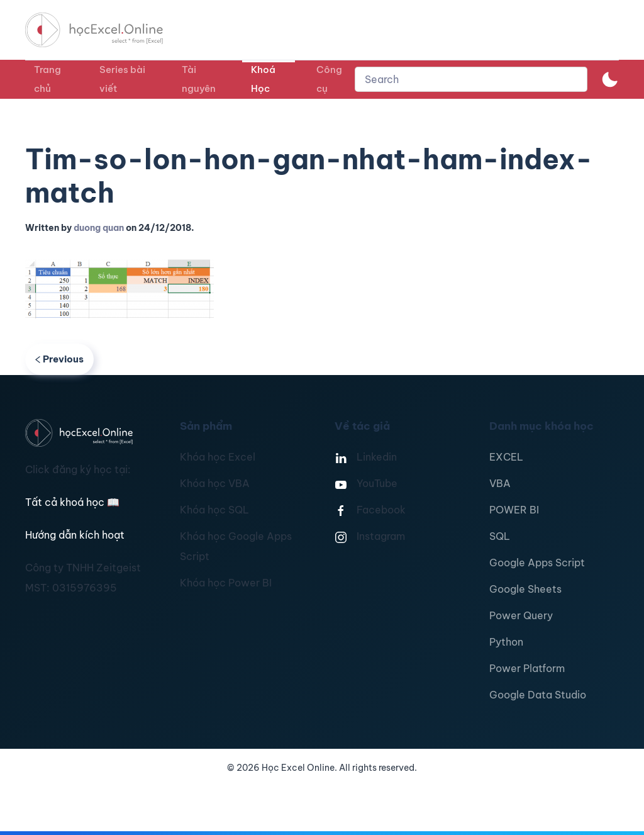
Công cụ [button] (329, 79)
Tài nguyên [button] (199, 79)
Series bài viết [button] (122, 79)
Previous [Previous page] (59, 359)
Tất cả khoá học (72, 502)
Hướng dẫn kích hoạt (75, 535)
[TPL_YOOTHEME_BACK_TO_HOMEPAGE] (106, 30)
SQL (500, 536)
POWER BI (514, 510)
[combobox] (471, 79)
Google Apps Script (537, 563)
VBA (500, 483)
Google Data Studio (538, 695)
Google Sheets (525, 589)
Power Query (521, 615)
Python (506, 642)
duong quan (99, 228)
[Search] (471, 79)
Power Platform (527, 668)
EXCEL (506, 457)
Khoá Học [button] (263, 79)
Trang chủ (47, 79)
